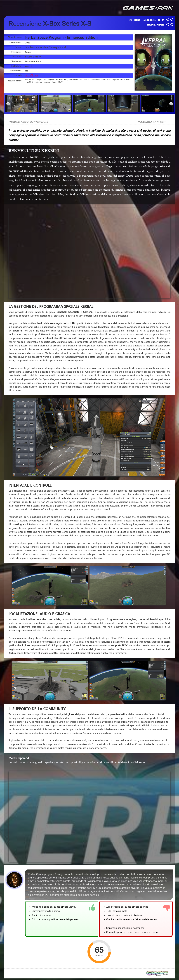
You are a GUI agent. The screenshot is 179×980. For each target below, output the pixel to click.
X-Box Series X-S (147, 20)
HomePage (155, 24)
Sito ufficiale (31, 76)
